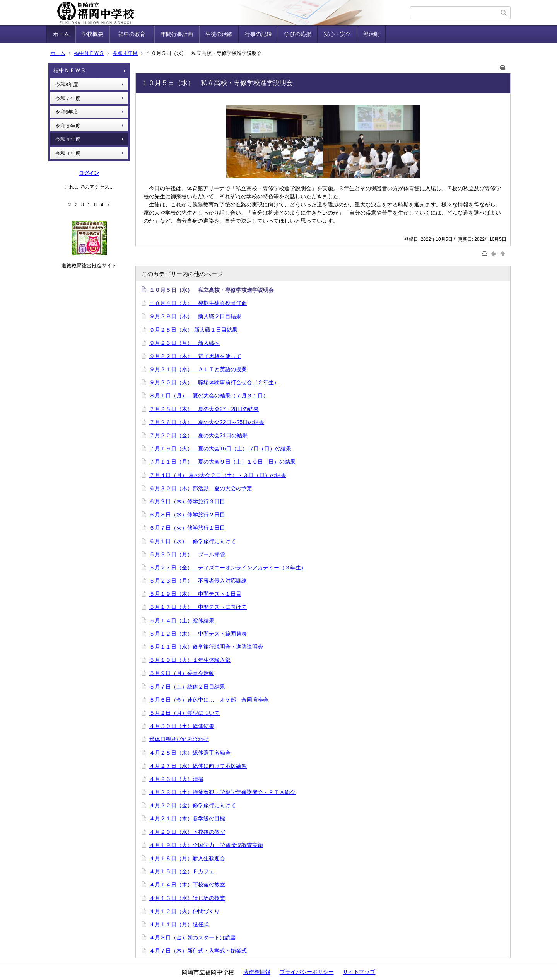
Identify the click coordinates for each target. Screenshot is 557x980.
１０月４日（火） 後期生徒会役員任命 (198, 303)
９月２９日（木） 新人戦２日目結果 (195, 316)
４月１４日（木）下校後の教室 (187, 885)
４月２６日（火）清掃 (176, 779)
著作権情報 (257, 972)
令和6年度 (67, 112)
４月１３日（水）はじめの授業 (187, 898)
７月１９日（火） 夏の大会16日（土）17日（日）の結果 (220, 448)
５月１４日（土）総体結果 (182, 620)
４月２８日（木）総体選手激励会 (190, 753)
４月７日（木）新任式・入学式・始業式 (198, 951)
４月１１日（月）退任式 (179, 924)
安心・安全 (337, 34)
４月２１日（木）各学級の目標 (187, 818)
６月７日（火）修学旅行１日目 (187, 528)
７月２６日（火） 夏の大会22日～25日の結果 (207, 422)
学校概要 (92, 34)
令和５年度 (68, 126)
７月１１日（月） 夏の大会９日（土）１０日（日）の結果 (222, 462)
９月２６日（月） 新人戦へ (185, 343)
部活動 (371, 34)
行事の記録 (258, 34)
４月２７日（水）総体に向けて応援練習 (198, 766)
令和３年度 (68, 153)
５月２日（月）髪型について (185, 713)
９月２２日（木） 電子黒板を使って (195, 356)
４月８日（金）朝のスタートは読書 (193, 937)
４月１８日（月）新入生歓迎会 (187, 858)
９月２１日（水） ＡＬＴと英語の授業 (198, 369)
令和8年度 (67, 84)
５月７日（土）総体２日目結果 (187, 687)
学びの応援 (298, 34)
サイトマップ (359, 972)
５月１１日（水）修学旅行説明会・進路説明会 (206, 647)
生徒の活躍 (219, 34)
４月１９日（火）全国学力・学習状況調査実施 (206, 845)
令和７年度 (68, 98)
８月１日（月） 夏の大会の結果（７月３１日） (209, 395)
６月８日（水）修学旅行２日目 (187, 515)
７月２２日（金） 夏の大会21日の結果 (198, 435)
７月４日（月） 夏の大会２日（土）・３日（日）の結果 (218, 475)
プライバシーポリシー (307, 972)
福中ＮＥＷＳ (89, 53)
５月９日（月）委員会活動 (182, 673)
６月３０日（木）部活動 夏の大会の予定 (201, 488)
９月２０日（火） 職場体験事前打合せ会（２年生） (214, 382)
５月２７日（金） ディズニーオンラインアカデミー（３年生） (228, 568)
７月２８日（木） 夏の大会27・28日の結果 (204, 409)
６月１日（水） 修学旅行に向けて (193, 541)
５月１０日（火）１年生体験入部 (190, 660)
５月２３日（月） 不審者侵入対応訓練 (198, 581)
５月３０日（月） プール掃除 (187, 554)
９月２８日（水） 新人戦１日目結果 (193, 330)
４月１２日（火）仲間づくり (185, 911)
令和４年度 (125, 53)
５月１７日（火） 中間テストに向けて (198, 607)
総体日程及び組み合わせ (179, 739)
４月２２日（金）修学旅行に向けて (193, 805)
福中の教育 (135, 34)
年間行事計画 (177, 34)
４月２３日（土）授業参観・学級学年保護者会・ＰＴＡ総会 (222, 792)
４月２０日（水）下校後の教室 (187, 832)
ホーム (61, 34)
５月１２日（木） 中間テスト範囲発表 (198, 634)
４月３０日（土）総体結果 (182, 726)
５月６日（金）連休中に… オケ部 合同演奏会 (209, 700)
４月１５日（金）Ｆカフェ (182, 871)
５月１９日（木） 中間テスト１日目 (195, 594)
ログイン (89, 173)
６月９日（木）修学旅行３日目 (187, 501)
